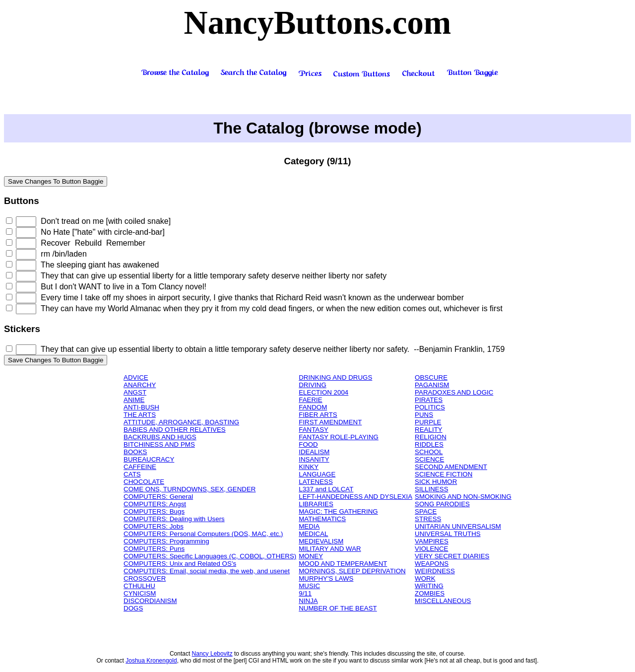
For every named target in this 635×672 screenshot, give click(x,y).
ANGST (135, 392)
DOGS (133, 608)
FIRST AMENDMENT (330, 422)
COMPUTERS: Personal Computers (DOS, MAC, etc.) (203, 534)
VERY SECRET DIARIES (452, 556)
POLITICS (430, 407)
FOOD (308, 444)
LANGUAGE (317, 474)
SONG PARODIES (442, 504)
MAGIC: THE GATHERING (338, 511)
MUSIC (309, 586)
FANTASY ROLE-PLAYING (339, 437)
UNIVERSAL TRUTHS (448, 534)
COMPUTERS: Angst (155, 504)
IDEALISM (314, 452)
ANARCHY (140, 385)
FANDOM (313, 407)
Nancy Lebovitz (212, 654)
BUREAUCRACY (149, 459)
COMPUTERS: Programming (166, 541)
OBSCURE (431, 377)
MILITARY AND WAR (330, 549)
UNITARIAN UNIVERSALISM (458, 526)
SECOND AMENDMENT (451, 467)
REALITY (429, 430)
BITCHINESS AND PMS (159, 444)
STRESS (428, 519)
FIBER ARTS (318, 415)
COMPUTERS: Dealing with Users (174, 519)
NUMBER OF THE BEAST (338, 608)
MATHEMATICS (322, 519)
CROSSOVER (145, 578)
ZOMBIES (430, 593)
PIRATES (429, 400)
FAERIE (310, 400)
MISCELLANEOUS (443, 601)
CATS (132, 474)
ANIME (134, 400)
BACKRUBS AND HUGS (160, 437)
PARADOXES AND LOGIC (454, 392)
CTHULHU (139, 586)
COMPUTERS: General (158, 497)
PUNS (424, 415)
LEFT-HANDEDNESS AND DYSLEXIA (355, 497)
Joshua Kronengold (151, 661)
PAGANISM (432, 385)
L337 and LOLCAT (326, 489)
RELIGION (431, 437)
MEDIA (309, 526)
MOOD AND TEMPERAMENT (343, 564)
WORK (425, 578)
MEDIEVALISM (321, 541)
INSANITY (314, 459)
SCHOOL (429, 452)
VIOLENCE (431, 549)
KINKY (309, 467)
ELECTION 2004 (323, 392)
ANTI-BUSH (141, 407)
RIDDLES (429, 444)
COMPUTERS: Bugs (154, 511)
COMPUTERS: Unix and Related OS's (180, 564)
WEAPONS (432, 564)
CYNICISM (140, 593)
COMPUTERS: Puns (154, 549)
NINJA (308, 601)
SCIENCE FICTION (444, 474)
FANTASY (314, 430)
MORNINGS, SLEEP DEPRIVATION (352, 571)
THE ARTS (140, 415)
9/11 (305, 593)
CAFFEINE (140, 467)
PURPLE (428, 422)
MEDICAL (313, 534)
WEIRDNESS (435, 571)
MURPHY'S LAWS (326, 578)
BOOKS (135, 452)
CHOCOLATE (144, 482)
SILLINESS (431, 489)
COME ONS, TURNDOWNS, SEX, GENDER (190, 489)
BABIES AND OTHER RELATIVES (175, 430)
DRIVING (313, 385)
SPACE (426, 511)
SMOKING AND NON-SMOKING (463, 497)
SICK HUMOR (436, 482)
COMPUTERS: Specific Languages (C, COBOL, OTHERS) (210, 556)
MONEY (311, 556)
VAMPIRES (432, 541)
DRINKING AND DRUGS (335, 377)
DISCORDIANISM (150, 601)
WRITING (429, 586)
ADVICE (136, 377)
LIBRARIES (316, 504)
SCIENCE (429, 459)
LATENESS (316, 482)
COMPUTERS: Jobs (154, 526)
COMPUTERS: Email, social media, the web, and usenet (207, 571)
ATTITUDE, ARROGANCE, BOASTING (181, 422)
